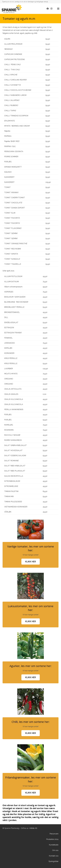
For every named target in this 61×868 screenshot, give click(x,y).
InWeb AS (33, 828)
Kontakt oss (54, 856)
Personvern (54, 834)
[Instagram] (51, 9)
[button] (58, 9)
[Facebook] (48, 9)
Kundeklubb (54, 845)
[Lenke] (12, 9)
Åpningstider (53, 861)
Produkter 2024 (52, 839)
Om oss (55, 850)
